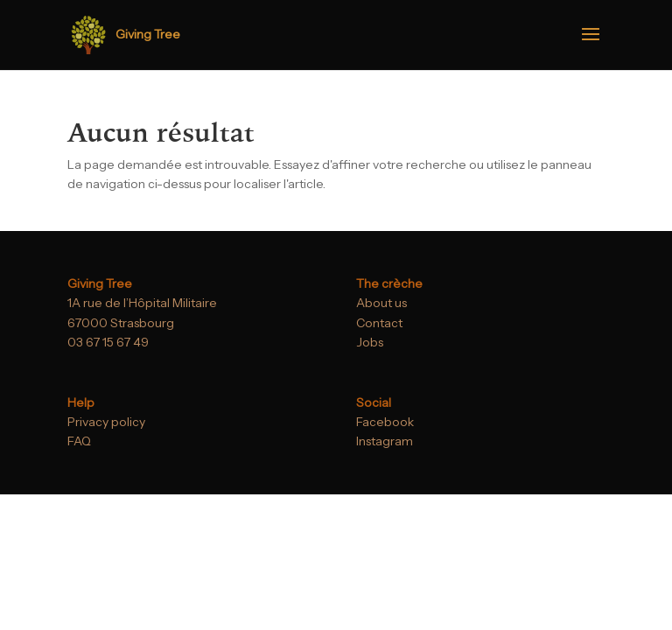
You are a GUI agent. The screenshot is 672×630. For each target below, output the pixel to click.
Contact (379, 323)
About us (381, 303)
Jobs (370, 342)
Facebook (385, 422)
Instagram (385, 441)
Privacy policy (106, 422)
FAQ (79, 441)
